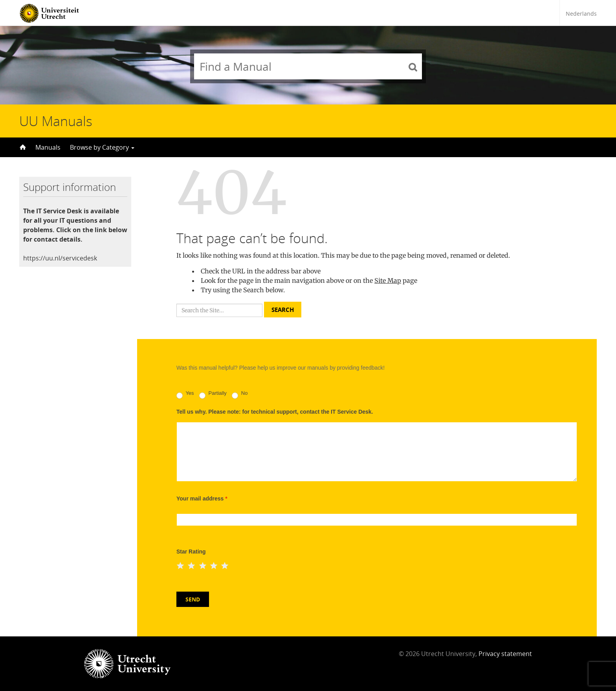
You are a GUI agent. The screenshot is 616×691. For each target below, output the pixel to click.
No (240, 394)
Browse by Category (102, 147)
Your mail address (202, 499)
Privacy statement (505, 654)
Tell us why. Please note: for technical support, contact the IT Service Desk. (275, 412)
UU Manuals (56, 121)
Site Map (388, 280)
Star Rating (191, 552)
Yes (185, 394)
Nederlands (581, 14)
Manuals (48, 147)
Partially (213, 394)
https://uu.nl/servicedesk (60, 258)
